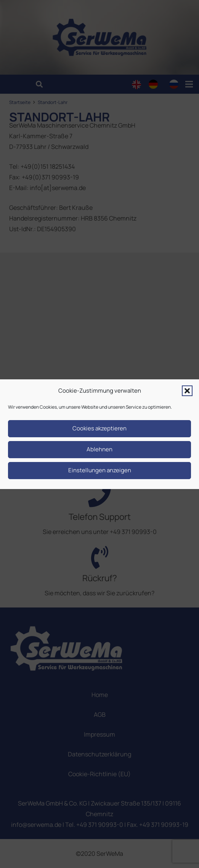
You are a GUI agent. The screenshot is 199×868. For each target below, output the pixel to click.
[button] (187, 391)
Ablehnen (99, 449)
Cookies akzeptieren (99, 428)
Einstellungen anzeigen (100, 470)
